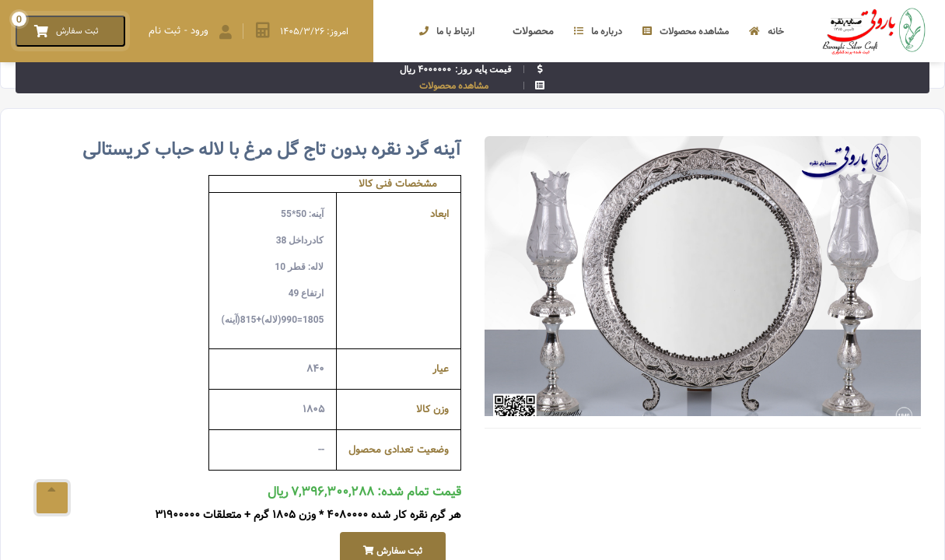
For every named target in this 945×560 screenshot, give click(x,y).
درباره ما (598, 31)
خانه (766, 31)
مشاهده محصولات (686, 31)
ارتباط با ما (447, 31)
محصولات (524, 31)
